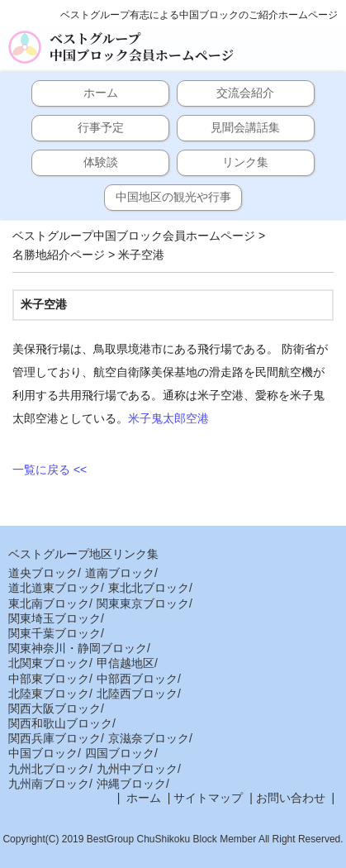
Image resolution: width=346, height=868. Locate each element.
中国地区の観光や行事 (173, 197)
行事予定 (101, 127)
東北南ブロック (49, 603)
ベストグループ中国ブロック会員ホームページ (142, 47)
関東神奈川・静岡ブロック (78, 648)
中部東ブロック (49, 679)
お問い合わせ (291, 798)
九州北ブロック (49, 769)
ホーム (101, 93)
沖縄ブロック (131, 784)
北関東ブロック (49, 663)
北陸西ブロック (137, 694)
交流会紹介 (245, 93)
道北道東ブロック (55, 588)
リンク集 (245, 162)
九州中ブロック (137, 769)
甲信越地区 (126, 663)
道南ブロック (120, 573)
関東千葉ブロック (55, 633)
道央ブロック (43, 573)
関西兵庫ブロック (55, 738)
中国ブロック (43, 753)
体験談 (101, 162)
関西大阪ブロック (55, 708)
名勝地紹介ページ (59, 255)
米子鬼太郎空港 (168, 418)
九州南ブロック (49, 784)
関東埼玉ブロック (55, 618)
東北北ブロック (149, 588)
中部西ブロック (137, 679)
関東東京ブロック (143, 603)
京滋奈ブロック (149, 738)
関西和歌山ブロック (60, 723)
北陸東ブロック (49, 694)
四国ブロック (120, 753)
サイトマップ (208, 798)
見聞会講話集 (245, 127)
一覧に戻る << (50, 470)
